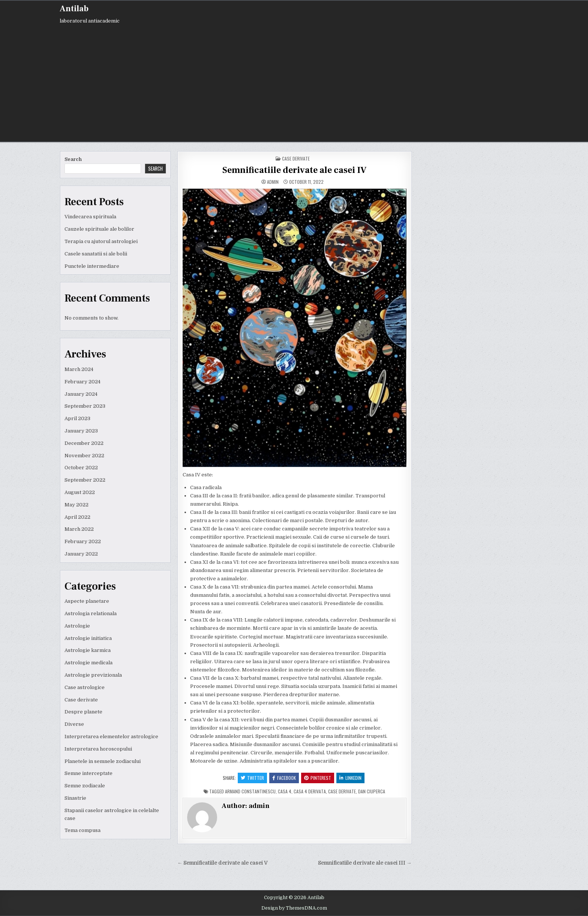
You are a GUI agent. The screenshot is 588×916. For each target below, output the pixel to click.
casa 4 (285, 791)
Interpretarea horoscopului (98, 749)
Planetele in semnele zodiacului (103, 761)
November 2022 (84, 456)
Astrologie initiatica (88, 638)
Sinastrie (75, 798)
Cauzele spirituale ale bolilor (99, 229)
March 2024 (79, 369)
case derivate (342, 791)
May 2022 (76, 505)
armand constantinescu (250, 791)
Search (73, 159)
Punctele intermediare (92, 266)
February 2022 (83, 541)
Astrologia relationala (91, 613)
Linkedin (350, 778)
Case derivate (81, 700)
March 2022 (79, 529)
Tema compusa (82, 830)
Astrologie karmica (88, 650)
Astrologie (77, 626)
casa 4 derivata (310, 791)
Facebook (284, 778)
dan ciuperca (372, 791)
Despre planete (83, 712)
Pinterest (318, 778)
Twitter (252, 778)
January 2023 (81, 431)
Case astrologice (85, 687)
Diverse (74, 724)
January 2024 (81, 394)
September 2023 (85, 406)
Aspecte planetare (87, 601)
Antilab (74, 9)
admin (273, 182)
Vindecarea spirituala (90, 217)
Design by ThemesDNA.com (294, 908)
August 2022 (80, 492)
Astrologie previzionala (93, 675)
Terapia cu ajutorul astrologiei (101, 241)
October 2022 (81, 468)
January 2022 (81, 554)
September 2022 (85, 480)
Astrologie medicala (88, 663)
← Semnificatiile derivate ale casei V (223, 863)
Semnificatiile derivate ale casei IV (294, 170)
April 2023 (77, 418)
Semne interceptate (88, 773)
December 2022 (84, 443)
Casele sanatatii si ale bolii (96, 254)
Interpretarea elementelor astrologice (111, 737)
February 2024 (82, 382)
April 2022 (77, 517)
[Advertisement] (294, 81)
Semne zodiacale (85, 786)
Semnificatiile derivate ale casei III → (365, 863)
